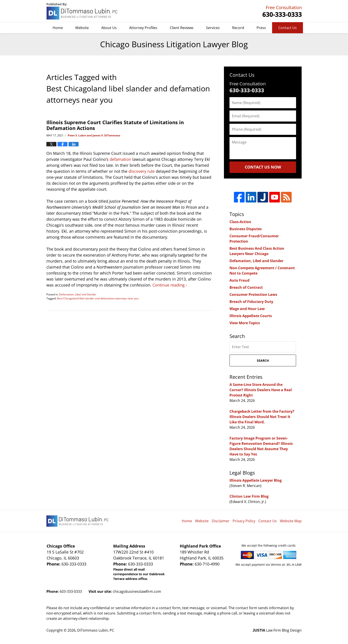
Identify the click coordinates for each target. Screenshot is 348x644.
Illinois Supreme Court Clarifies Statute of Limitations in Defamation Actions (115, 125)
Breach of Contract (246, 287)
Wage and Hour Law (247, 309)
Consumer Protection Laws (253, 295)
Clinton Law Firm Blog (249, 496)
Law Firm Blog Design (277, 630)
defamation (120, 159)
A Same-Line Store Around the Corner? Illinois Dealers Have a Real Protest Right (261, 390)
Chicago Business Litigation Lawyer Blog (82, 11)
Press (261, 28)
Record (238, 28)
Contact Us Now (263, 167)
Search (263, 360)
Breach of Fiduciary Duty (251, 302)
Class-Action (240, 222)
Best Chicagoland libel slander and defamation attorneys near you (98, 298)
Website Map (291, 521)
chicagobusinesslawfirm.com (137, 591)
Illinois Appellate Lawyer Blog (256, 480)
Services (213, 28)
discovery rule (142, 171)
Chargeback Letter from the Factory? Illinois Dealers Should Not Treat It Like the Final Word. (262, 417)
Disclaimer (221, 521)
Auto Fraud (239, 280)
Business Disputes (246, 229)
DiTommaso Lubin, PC (281, 11)
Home (58, 28)
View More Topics (245, 323)
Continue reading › (170, 285)
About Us (109, 28)
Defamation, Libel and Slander (78, 294)
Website (82, 28)
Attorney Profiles (143, 28)
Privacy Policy (244, 521)
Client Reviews (182, 28)
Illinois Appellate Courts (251, 316)
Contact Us (288, 28)
